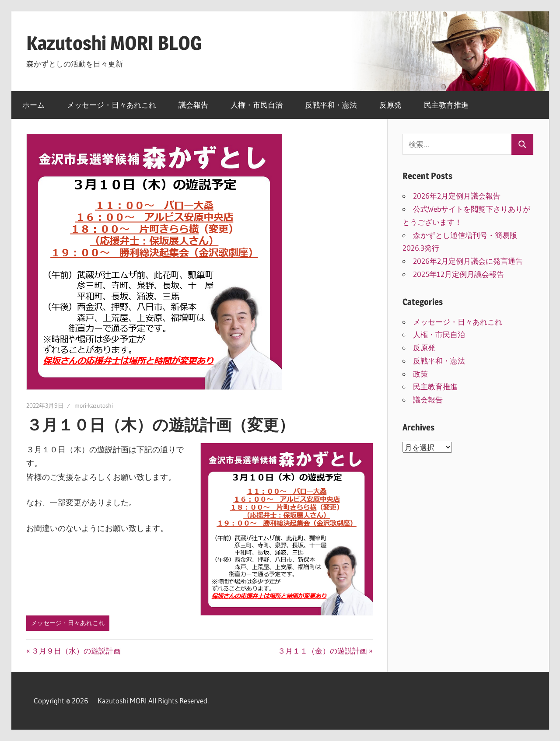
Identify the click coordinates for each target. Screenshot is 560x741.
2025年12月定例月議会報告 (458, 274)
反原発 (390, 105)
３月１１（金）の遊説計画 (322, 651)
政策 (420, 374)
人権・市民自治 (257, 105)
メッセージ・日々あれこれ (112, 105)
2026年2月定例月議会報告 (460, 196)
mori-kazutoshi (94, 405)
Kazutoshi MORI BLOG (114, 43)
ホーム (33, 105)
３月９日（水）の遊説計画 (76, 651)
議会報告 (193, 105)
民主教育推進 (446, 105)
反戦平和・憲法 (331, 105)
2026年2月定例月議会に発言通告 (468, 261)
